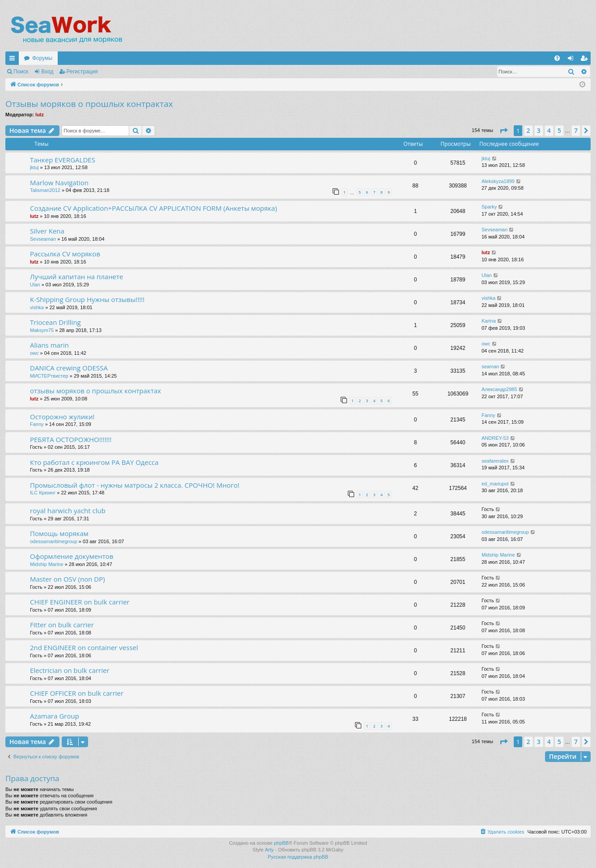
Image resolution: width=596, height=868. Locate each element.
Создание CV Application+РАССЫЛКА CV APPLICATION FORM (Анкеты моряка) (154, 208)
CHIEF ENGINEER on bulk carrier (80, 602)
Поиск (21, 72)
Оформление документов (72, 556)
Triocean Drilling (55, 322)
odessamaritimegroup (54, 541)
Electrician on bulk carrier (70, 670)
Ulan (35, 285)
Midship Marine (47, 564)
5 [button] (559, 130)
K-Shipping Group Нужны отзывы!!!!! (87, 299)
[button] (503, 131)
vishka (37, 307)
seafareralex (495, 461)
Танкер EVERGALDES (63, 160)
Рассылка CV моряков (65, 254)
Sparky (489, 207)
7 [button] (576, 130)
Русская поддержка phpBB (298, 857)
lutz (40, 115)
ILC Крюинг (43, 493)
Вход (47, 72)
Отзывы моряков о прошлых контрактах (89, 104)
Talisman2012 (45, 190)
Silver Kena (47, 231)
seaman (490, 366)
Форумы (42, 58)
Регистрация (82, 72)
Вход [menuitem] (573, 60)
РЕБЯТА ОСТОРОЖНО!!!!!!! (71, 439)
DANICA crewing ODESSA (69, 368)
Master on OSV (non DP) (68, 579)
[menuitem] (557, 58)
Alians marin (49, 345)
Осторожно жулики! (62, 417)
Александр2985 (499, 389)
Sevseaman (43, 239)
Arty (269, 850)
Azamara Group (55, 716)
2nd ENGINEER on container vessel (84, 647)
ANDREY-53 (495, 438)
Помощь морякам (59, 533)
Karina (489, 321)
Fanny (37, 424)
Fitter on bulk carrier (62, 625)
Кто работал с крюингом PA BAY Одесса (94, 462)
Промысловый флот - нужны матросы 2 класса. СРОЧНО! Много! (135, 485)
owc (34, 353)
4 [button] (549, 130)
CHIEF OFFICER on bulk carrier (77, 693)
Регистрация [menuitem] (586, 60)
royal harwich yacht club (68, 511)
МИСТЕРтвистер (49, 376)
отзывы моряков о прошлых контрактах (95, 391)
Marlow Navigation (59, 183)
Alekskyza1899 (498, 181)
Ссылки (14, 60)
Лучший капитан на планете (77, 277)
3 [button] (539, 130)
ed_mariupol (495, 484)
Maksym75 (42, 330)
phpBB (281, 843)
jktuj (34, 167)
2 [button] (528, 130)
